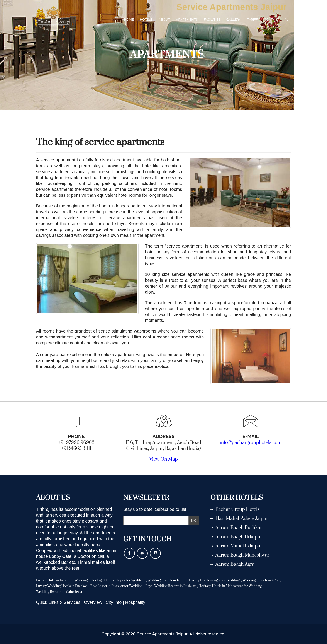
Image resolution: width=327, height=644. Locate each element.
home (129, 20)
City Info (114, 602)
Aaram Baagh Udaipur (236, 537)
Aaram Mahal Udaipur (236, 546)
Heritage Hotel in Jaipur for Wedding (118, 580)
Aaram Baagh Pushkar (236, 528)
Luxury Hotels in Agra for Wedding (214, 580)
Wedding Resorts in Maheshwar (59, 592)
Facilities (212, 20)
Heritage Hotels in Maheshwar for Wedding (231, 586)
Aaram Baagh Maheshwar (240, 555)
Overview (94, 602)
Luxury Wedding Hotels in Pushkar (62, 586)
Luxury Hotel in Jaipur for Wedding (62, 580)
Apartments (187, 20)
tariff (252, 20)
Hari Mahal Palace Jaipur (239, 518)
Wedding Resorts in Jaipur (167, 580)
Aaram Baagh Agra (233, 564)
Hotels (146, 20)
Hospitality (135, 602)
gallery (234, 20)
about (164, 20)
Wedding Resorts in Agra (261, 580)
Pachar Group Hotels (235, 509)
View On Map (163, 459)
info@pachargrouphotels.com (251, 443)
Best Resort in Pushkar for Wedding (117, 586)
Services (72, 602)
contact (271, 20)
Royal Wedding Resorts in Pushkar (171, 586)
